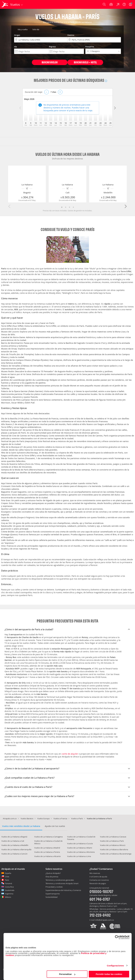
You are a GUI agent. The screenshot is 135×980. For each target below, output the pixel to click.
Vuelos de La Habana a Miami (80, 848)
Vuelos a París (77, 818)
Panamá (8, 883)
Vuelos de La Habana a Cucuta (80, 843)
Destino (71, 35)
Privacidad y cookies (54, 887)
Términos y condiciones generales (60, 880)
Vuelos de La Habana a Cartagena (48, 837)
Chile (7, 877)
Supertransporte (53, 894)
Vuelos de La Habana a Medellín (15, 845)
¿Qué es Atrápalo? (53, 873)
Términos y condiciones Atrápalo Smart (62, 883)
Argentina (9, 894)
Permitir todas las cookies (109, 974)
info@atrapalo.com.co (105, 920)
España (8, 873)
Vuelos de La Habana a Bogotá (14, 837)
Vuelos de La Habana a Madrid (47, 848)
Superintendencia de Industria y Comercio (63, 890)
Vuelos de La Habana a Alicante (47, 856)
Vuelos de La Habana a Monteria (81, 852)
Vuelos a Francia (60, 818)
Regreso (52, 47)
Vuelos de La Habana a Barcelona (114, 849)
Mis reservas (95, 873)
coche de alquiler (70, 754)
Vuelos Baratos (27, 818)
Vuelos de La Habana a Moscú (113, 845)
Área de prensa (52, 877)
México (8, 897)
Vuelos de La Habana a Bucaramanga (116, 854)
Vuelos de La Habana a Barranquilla (16, 849)
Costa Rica (9, 887)
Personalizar (67, 974)
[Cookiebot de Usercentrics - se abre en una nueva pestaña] (117, 937)
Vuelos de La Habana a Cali (13, 841)
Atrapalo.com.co (10, 818)
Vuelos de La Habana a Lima (79, 856)
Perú (7, 880)
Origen (17, 35)
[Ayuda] (124, 4)
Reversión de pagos (98, 884)
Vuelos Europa (43, 818)
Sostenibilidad (51, 897)
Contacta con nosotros (99, 880)
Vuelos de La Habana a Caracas (113, 837)
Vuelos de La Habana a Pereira (47, 852)
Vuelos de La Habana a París (112, 841)
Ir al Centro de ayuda (98, 877)
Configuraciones (115, 966)
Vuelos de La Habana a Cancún (14, 854)
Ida (16, 47)
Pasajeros (90, 47)
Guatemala (10, 890)
